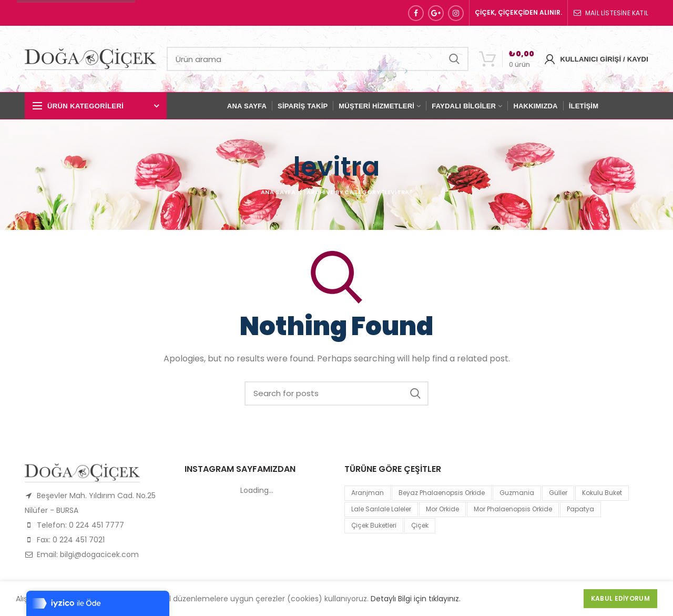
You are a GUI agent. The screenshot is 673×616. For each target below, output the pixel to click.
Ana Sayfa (278, 192)
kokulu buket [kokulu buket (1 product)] (602, 493)
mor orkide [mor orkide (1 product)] (442, 509)
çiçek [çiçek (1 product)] (420, 525)
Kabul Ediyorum (620, 598)
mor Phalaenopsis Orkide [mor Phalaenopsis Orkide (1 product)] (513, 509)
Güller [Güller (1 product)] (558, 493)
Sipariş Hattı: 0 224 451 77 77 (76, 13)
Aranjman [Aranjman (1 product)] (368, 493)
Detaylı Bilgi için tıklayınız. (416, 599)
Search (454, 59)
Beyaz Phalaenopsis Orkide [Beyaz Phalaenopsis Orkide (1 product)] (442, 493)
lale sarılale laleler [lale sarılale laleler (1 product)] (381, 509)
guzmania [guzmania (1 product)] (517, 493)
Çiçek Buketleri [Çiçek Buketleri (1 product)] (374, 525)
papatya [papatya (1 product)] (580, 509)
